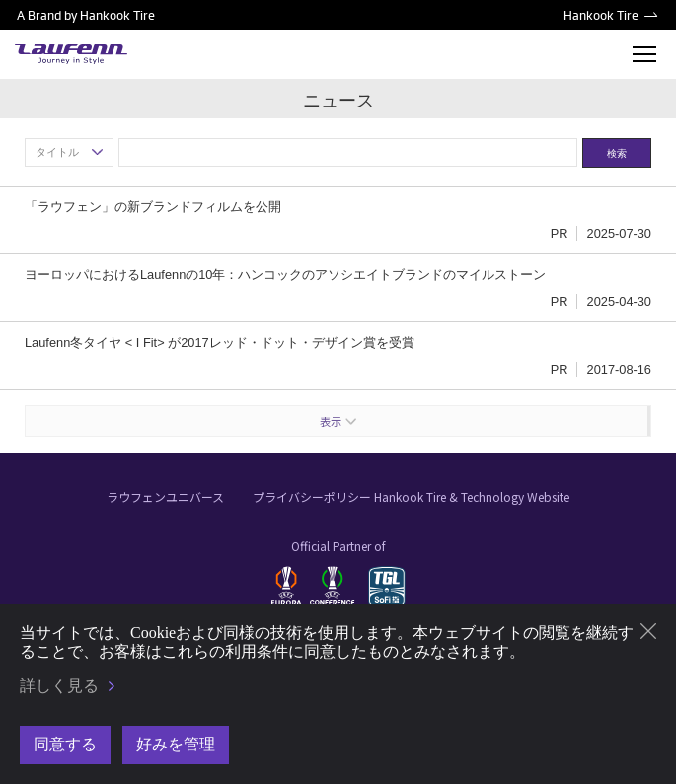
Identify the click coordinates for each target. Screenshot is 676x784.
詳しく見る (59, 686)
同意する (65, 744)
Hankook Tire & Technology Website (472, 497)
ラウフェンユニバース (165, 497)
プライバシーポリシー (312, 497)
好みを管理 (176, 744)
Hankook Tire (601, 15)
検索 (617, 153)
